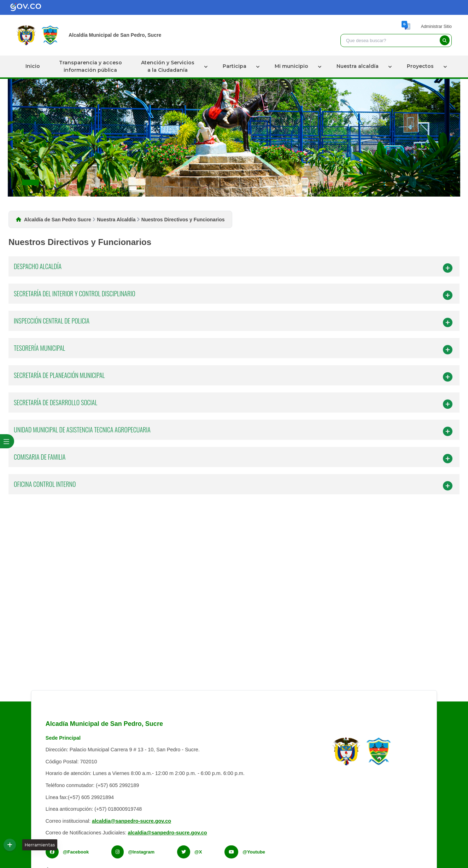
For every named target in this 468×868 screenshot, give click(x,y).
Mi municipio (291, 66)
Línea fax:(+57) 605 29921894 (80, 797)
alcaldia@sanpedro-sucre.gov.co (131, 821)
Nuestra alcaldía (358, 66)
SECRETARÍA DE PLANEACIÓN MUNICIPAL (233, 376)
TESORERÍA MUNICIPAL (233, 349)
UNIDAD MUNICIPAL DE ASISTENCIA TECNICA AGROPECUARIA (233, 431)
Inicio (33, 66)
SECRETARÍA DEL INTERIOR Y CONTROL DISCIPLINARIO (233, 295)
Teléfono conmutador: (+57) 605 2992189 (92, 785)
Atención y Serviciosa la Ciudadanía (168, 66)
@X (198, 852)
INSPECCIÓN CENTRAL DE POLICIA (233, 322)
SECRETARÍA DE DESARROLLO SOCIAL (233, 404)
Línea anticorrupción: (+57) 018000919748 (94, 809)
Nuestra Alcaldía (116, 220)
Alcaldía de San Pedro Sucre (58, 220)
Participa (235, 66)
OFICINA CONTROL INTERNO (233, 485)
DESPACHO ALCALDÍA (233, 267)
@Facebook (76, 852)
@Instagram (141, 852)
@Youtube (254, 852)
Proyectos (420, 66)
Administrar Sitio (436, 27)
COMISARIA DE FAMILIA (233, 458)
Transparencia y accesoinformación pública (90, 66)
